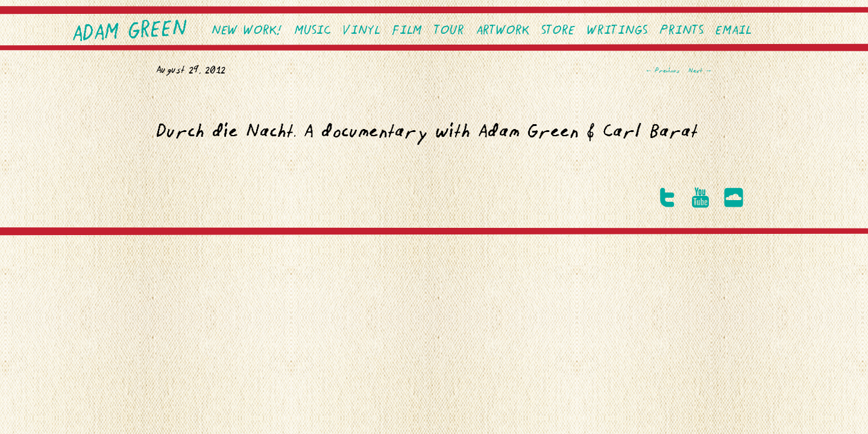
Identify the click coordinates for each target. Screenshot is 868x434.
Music (313, 31)
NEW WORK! (247, 31)
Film (407, 31)
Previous (662, 71)
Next (700, 71)
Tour (449, 31)
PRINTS (681, 31)
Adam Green (130, 32)
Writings (617, 31)
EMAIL (733, 31)
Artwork (503, 31)
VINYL (361, 31)
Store (558, 31)
